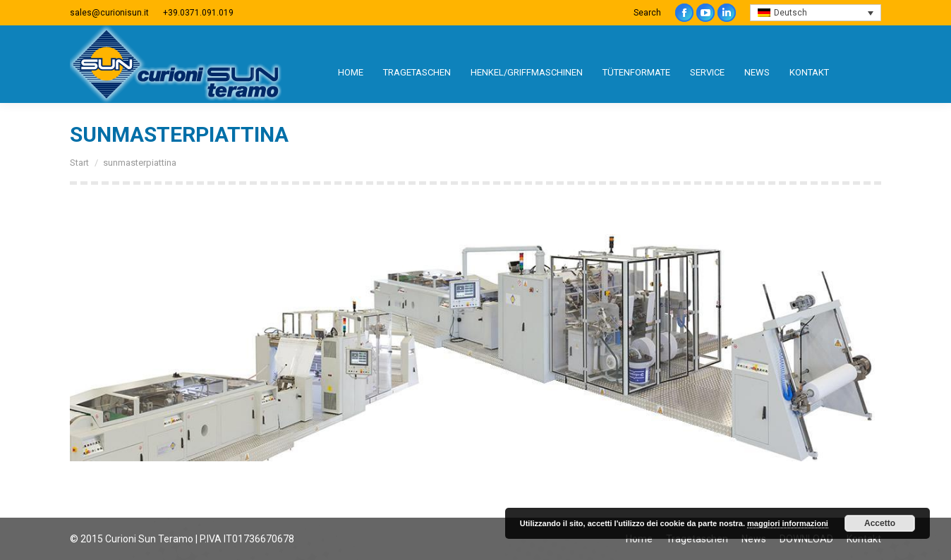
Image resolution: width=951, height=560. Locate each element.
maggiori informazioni (788, 523)
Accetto (880, 523)
